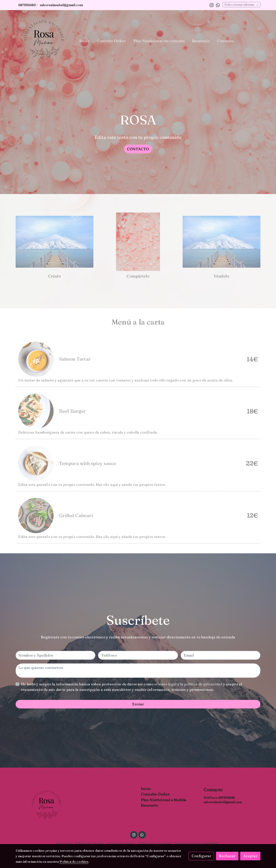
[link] (44, 41)
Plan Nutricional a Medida (164, 800)
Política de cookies (89, 843)
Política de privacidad (155, 843)
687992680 (227, 798)
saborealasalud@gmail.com (61, 5)
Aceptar (250, 856)
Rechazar (227, 856)
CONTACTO (138, 149)
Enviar (138, 704)
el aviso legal (166, 684)
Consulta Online (155, 794)
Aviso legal (64, 843)
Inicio (146, 789)
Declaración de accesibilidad (196, 843)
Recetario (149, 805)
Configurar (201, 856)
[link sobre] (44, 806)
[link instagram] (212, 5)
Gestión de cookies (121, 843)
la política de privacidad (202, 684)
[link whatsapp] (218, 5)
